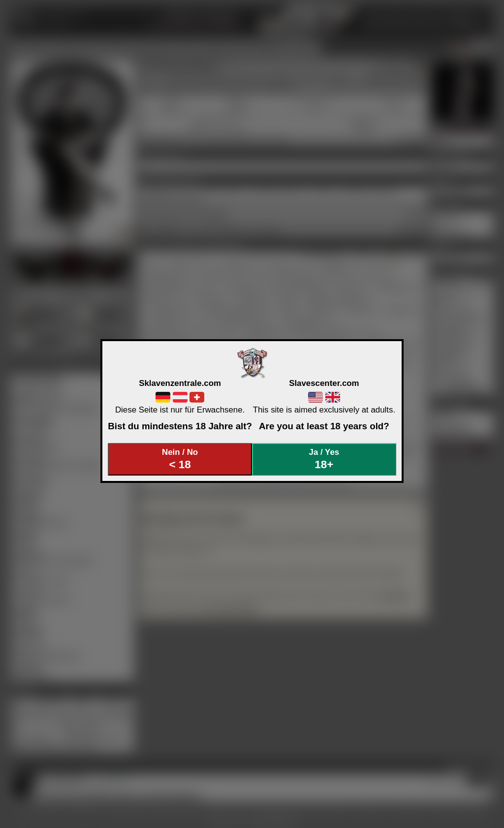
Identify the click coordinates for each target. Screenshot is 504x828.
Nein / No (180, 459)
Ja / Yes (324, 459)
